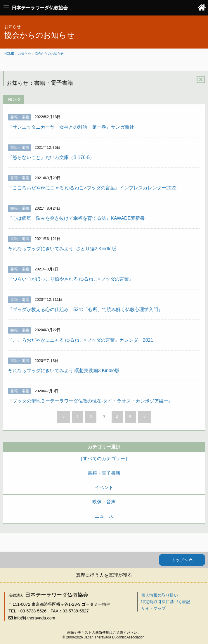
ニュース (104, 516)
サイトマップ (153, 608)
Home (9, 53)
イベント (104, 487)
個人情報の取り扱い (160, 595)
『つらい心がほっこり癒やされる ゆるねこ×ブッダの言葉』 (71, 279)
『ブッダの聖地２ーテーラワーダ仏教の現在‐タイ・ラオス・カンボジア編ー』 (90, 401)
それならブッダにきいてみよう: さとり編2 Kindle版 (62, 249)
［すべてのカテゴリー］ (104, 459)
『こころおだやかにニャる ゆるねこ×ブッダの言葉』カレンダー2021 (80, 340)
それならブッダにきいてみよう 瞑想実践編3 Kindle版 (64, 371)
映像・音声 (104, 502)
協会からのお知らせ (49, 53)
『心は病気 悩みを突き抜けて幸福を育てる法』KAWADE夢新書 (76, 218)
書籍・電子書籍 (104, 473)
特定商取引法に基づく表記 (166, 602)
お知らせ (25, 53)
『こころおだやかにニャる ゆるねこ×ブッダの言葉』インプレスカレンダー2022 (92, 188)
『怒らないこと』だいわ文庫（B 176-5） (51, 157)
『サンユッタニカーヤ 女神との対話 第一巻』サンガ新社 (71, 127)
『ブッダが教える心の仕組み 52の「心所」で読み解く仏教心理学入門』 (85, 309)
